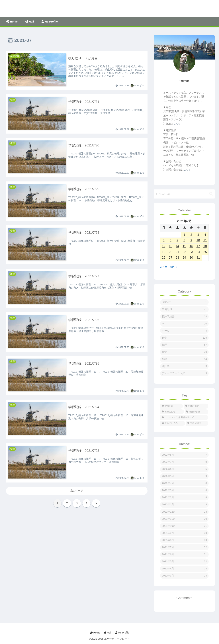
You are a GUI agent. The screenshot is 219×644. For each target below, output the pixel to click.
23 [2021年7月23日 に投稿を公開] (191, 252)
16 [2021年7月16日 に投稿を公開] (191, 246)
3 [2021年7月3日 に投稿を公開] (198, 235)
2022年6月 (184, 469)
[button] (211, 194)
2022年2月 (184, 497)
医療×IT (184, 302)
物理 (184, 345)
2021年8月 (184, 540)
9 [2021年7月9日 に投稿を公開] (191, 240)
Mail (108, 633)
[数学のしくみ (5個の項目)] (173, 423)
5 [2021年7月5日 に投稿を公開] (164, 240)
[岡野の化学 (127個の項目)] (196, 406)
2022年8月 (184, 455)
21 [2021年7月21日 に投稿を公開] (177, 252)
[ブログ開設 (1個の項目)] (197, 423)
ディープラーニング (184, 373)
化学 (184, 338)
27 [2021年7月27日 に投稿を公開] (170, 258)
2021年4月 (184, 569)
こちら (177, 124)
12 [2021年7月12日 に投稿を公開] (164, 246)
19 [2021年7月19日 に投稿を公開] (164, 252)
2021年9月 (184, 533)
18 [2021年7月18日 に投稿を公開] (205, 246)
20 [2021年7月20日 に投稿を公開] (170, 252)
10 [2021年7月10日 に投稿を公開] (198, 240)
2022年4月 (184, 483)
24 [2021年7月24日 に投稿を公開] (198, 252)
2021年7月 (184, 547)
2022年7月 (184, 462)
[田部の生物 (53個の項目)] (172, 412)
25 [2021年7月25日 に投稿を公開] (205, 252)
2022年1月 (184, 505)
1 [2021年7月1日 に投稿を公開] (184, 235)
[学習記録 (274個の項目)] (172, 406)
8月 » (174, 267)
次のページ (77, 491)
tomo (184, 81)
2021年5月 (184, 562)
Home (95, 633)
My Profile (122, 633)
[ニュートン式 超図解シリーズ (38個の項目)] (184, 418)
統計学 (184, 366)
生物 (184, 359)
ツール (184, 331)
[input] (184, 194)
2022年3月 (184, 490)
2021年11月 (184, 519)
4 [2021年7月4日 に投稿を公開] (205, 235)
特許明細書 (184, 317)
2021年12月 (184, 512)
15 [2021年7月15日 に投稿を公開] (184, 246)
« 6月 (164, 267)
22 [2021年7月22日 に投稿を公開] (184, 252)
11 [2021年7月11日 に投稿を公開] (205, 240)
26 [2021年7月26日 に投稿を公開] (164, 258)
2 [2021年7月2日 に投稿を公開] (191, 235)
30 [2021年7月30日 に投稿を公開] (191, 258)
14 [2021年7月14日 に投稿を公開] (177, 246)
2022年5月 (184, 476)
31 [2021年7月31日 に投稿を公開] (198, 258)
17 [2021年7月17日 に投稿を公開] (198, 246)
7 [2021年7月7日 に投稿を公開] (177, 240)
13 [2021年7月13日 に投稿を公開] (170, 246)
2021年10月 (184, 526)
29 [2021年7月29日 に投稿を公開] (184, 258)
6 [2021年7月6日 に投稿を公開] (170, 240)
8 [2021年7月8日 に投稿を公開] (184, 240)
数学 (184, 352)
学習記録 (184, 309)
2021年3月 (184, 576)
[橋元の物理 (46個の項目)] (197, 412)
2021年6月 (184, 554)
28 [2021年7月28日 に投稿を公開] (177, 258)
